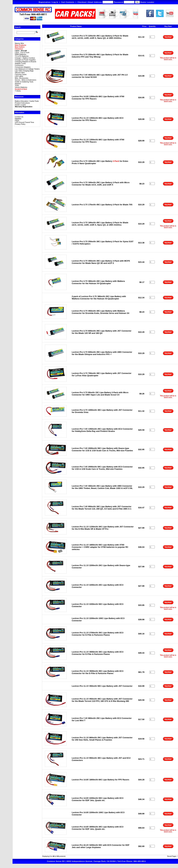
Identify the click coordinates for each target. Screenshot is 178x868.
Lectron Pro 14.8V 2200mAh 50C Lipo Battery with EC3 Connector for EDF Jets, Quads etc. (98, 799)
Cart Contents (68, 2)
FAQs (17, 120)
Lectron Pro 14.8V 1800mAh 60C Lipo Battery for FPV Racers (101, 780)
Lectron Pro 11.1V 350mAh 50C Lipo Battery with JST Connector (102, 686)
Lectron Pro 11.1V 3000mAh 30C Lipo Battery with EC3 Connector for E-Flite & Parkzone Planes (98, 653)
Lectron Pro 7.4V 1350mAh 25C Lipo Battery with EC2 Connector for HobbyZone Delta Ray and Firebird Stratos (102, 430)
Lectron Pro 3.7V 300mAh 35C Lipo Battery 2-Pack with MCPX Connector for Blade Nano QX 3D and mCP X (101, 262)
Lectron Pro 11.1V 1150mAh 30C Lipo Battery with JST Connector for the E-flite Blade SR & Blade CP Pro (103, 528)
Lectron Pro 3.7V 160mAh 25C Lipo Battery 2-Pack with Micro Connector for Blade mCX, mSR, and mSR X (101, 184)
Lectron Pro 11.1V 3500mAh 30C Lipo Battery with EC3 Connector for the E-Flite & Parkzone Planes (98, 672)
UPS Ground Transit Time (25, 122)
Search (18, 27)
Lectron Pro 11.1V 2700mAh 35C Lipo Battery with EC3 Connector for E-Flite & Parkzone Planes (98, 634)
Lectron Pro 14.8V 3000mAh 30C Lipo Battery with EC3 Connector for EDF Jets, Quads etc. (98, 828)
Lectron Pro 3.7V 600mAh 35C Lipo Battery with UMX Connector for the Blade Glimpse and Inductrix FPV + (102, 353)
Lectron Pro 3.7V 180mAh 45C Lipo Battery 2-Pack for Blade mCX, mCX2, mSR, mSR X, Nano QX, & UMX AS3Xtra (100, 224)
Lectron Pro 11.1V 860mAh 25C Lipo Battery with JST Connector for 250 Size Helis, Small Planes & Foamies (102, 739)
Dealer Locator (147, 2)
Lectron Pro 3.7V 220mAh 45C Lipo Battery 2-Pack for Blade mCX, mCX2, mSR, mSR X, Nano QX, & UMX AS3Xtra (100, 37)
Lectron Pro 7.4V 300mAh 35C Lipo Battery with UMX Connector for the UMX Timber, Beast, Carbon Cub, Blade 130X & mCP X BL (102, 487)
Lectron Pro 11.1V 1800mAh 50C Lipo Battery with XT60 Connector (100, 547)
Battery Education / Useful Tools (27, 101)
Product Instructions (22, 103)
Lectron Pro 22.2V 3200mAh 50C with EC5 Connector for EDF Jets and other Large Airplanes (101, 846)
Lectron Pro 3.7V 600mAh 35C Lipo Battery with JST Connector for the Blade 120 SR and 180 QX (102, 332)
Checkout (82, 2)
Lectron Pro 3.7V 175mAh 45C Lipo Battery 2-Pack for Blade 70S (102, 205)
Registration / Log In (48, 2)
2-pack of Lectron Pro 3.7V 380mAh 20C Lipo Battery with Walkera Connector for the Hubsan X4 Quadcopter (99, 298)
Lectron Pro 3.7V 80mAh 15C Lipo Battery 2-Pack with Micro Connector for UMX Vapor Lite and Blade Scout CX (100, 394)
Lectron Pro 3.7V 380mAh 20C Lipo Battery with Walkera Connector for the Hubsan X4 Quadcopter (98, 282)
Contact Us (19, 117)
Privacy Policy (20, 124)
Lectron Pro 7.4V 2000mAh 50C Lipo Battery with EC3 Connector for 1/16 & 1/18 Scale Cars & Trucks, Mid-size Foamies (102, 468)
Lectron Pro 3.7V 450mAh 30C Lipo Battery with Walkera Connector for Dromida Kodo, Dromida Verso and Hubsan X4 (101, 312)
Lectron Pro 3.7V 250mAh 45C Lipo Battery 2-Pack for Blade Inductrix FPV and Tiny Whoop (100, 56)
